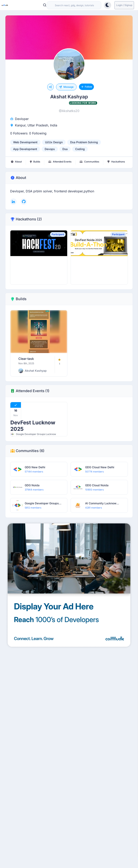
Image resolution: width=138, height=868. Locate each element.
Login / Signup (124, 5)
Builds (18, 299)
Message (66, 87)
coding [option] (80, 149)
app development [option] (25, 149)
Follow (86, 87)
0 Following (38, 133)
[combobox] (74, 5)
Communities (27, 451)
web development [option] (25, 142)
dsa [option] (65, 149)
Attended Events (30, 391)
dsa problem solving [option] (84, 142)
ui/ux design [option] (54, 142)
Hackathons (26, 219)
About (18, 178)
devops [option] (50, 149)
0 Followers (19, 133)
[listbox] (69, 146)
